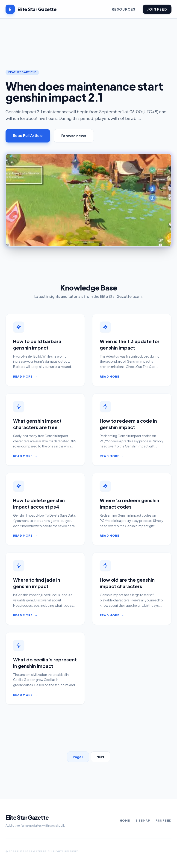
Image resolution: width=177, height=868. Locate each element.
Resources (124, 9)
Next (100, 757)
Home (125, 821)
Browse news (74, 136)
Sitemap (143, 821)
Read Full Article (28, 135)
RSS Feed (164, 821)
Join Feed (157, 9)
